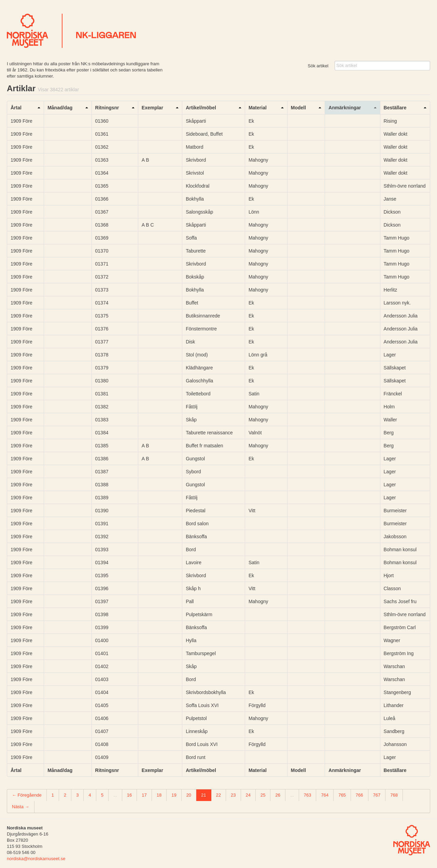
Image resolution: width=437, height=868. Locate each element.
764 (325, 795)
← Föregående (27, 795)
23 (233, 795)
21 (203, 795)
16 (129, 795)
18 (159, 795)
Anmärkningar (345, 108)
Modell (298, 108)
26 (278, 795)
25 (263, 795)
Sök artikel (318, 66)
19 (174, 795)
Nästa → (21, 807)
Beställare (395, 108)
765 (342, 795)
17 (144, 795)
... (115, 795)
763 (308, 795)
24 (248, 795)
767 (377, 795)
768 (394, 795)
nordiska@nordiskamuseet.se (36, 859)
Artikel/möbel (201, 108)
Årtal (16, 108)
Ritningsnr (107, 108)
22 (218, 795)
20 (189, 795)
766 (360, 795)
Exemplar (152, 108)
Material (258, 108)
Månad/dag (60, 108)
